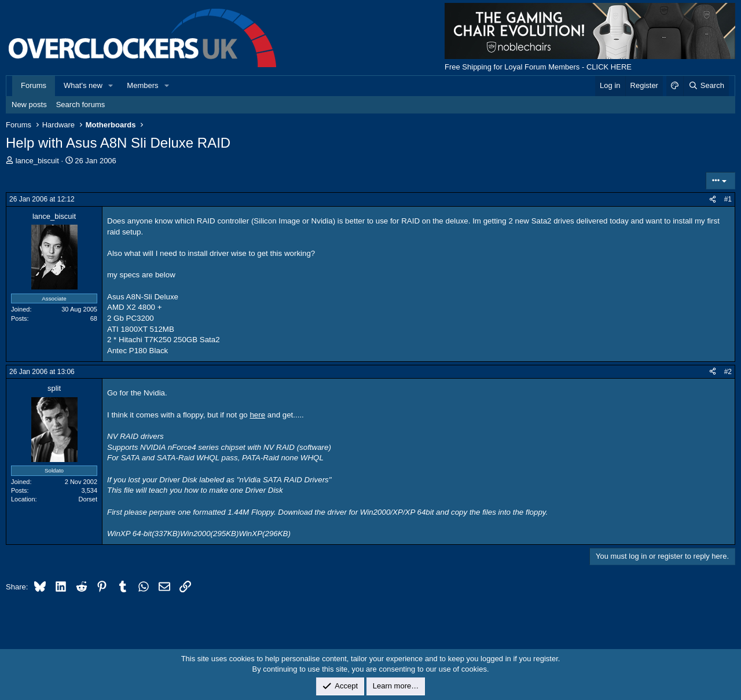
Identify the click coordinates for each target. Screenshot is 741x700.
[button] (111, 86)
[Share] (713, 199)
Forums (34, 85)
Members (142, 85)
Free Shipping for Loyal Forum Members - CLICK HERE (538, 67)
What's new (83, 85)
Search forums (81, 105)
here (257, 415)
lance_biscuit (37, 161)
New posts (29, 105)
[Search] (706, 86)
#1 (728, 199)
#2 (728, 372)
